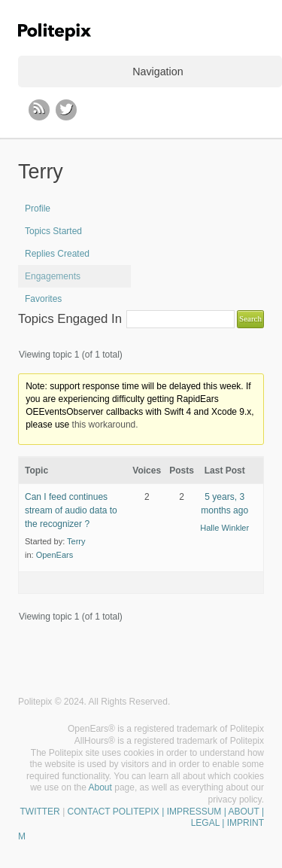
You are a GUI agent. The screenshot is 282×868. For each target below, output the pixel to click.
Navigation (158, 72)
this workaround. (105, 425)
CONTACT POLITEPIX (114, 812)
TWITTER (39, 812)
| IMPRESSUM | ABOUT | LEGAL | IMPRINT (212, 818)
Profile (38, 209)
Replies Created (57, 254)
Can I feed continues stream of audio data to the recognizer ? (71, 510)
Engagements (53, 276)
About (100, 787)
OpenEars (55, 555)
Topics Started (53, 231)
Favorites (43, 299)
